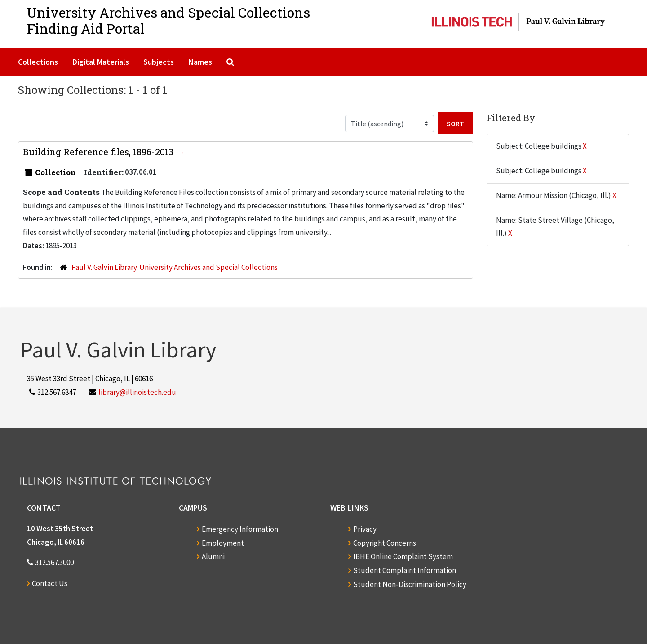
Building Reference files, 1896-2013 (99, 152)
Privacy (365, 529)
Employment (223, 543)
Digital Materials (101, 62)
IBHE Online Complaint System (403, 556)
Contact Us (50, 583)
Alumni (213, 556)
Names (200, 62)
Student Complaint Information (405, 570)
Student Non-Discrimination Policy (410, 584)
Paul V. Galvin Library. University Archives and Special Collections (175, 267)
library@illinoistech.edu (137, 392)
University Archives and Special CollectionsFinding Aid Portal (168, 20)
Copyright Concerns (385, 543)
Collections (38, 62)
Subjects (159, 62)
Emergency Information (240, 529)
